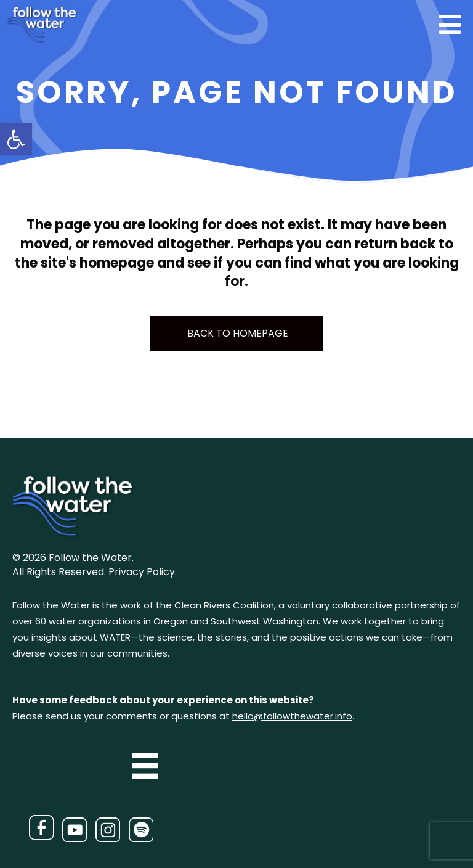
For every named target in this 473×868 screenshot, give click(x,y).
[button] (16, 139)
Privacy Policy (142, 572)
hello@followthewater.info (292, 716)
